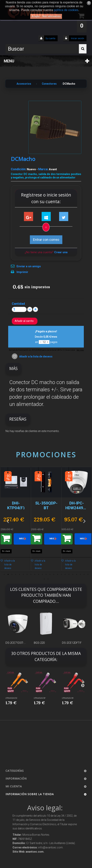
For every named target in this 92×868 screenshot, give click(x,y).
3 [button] (12, 574)
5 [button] (19, 574)
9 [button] (35, 574)
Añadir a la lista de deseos (36, 356)
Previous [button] (8, 521)
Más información (52, 16)
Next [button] (84, 521)
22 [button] (84, 574)
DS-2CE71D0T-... (16, 643)
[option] (16, 521)
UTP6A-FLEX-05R (68, 698)
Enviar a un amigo (29, 266)
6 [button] (23, 574)
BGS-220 (39, 643)
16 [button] (61, 574)
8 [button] (31, 574)
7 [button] (27, 574)
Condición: (19, 169)
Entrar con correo (46, 240)
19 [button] (73, 574)
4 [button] (16, 574)
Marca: (43, 169)
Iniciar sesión (77, 38)
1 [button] (4, 574)
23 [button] (88, 574)
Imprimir (22, 272)
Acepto (36, 16)
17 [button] (65, 574)
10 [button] (38, 574)
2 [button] (8, 574)
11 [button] (42, 574)
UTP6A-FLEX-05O (11, 698)
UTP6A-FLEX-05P (40, 698)
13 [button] (50, 574)
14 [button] (54, 574)
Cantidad (18, 304)
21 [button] (80, 574)
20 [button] (76, 574)
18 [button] (69, 574)
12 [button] (46, 574)
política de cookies (66, 10)
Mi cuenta (14, 786)
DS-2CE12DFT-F (72, 643)
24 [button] (44, 579)
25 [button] (48, 579)
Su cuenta (50, 38)
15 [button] (57, 574)
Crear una (61, 252)
